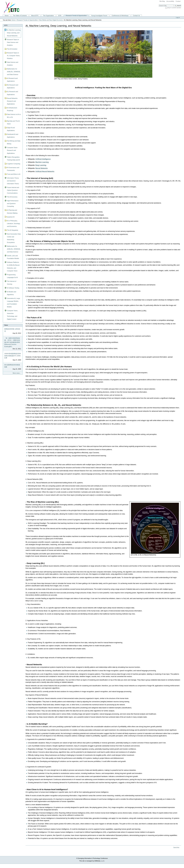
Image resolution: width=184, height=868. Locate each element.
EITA (60, 16)
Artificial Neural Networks (45, 171)
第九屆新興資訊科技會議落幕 (12, 366)
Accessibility (170, 1)
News (6, 325)
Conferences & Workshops (120, 16)
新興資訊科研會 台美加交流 (12, 330)
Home (7, 16)
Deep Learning (41, 165)
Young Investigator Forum (99, 16)
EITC (6, 25)
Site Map (162, 1)
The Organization (48, 16)
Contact (178, 1)
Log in (178, 17)
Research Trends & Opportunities (76, 16)
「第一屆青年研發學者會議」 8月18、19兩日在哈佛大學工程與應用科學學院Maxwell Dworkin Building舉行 (12, 342)
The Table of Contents (20, 16)
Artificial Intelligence (43, 159)
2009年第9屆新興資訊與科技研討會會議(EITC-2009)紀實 (13, 356)
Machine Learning (42, 162)
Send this (176, 847)
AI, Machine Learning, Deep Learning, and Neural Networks (14, 33)
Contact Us (136, 16)
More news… (17, 373)
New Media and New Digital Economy (51, 20)
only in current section (174, 8)
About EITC (35, 16)
